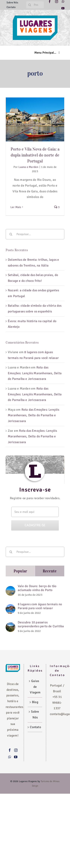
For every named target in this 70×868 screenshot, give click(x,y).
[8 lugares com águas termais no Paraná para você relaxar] (10, 607)
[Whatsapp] (10, 757)
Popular (20, 571)
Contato (35, 727)
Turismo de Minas (50, 781)
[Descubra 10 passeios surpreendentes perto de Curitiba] (10, 625)
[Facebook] (10, 750)
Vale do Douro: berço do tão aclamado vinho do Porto (37, 588)
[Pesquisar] (30, 5)
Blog (35, 702)
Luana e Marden (28, 167)
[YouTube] (16, 757)
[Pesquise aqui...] (35, 5)
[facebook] (50, 1)
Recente (50, 571)
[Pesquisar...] (35, 234)
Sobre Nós (35, 714)
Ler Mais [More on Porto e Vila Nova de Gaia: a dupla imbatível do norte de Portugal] (16, 207)
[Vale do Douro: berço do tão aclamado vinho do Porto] (10, 589)
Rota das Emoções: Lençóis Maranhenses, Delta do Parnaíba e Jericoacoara (35, 373)
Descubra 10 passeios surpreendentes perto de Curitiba (41, 624)
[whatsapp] (63, 1)
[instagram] (57, 1)
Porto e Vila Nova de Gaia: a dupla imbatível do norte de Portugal (35, 155)
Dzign (35, 786)
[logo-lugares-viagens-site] (35, 17)
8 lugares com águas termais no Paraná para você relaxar (40, 606)
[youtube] (63, 8)
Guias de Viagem (35, 687)
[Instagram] (16, 750)
